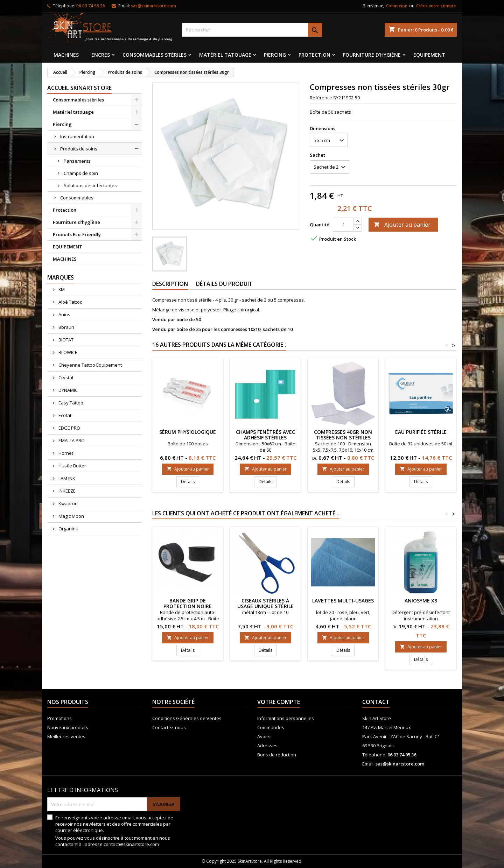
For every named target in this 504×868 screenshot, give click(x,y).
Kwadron (68, 503)
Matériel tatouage (225, 55)
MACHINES (66, 55)
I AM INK (66, 478)
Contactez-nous (169, 727)
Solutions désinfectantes (90, 185)
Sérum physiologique (188, 432)
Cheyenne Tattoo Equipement (90, 365)
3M (61, 289)
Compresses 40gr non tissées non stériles (343, 435)
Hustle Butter (72, 466)
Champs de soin (81, 173)
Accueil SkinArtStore (79, 88)
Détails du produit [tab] (224, 284)
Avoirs (264, 736)
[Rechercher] (252, 30)
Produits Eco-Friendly (77, 234)
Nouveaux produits (68, 727)
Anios (64, 315)
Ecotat (64, 415)
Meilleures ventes (66, 736)
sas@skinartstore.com (153, 6)
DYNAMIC (68, 390)
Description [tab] (170, 284)
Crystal (65, 377)
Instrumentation (77, 136)
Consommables (77, 198)
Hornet (65, 453)
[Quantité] (343, 225)
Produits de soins (79, 149)
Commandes (271, 727)
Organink (68, 529)
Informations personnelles (286, 718)
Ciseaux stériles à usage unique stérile (265, 603)
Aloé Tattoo (70, 302)
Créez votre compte (436, 6)
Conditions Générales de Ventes (187, 718)
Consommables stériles (155, 55)
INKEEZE (66, 491)
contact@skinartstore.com (131, 844)
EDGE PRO (69, 428)
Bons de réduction (277, 755)
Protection (314, 55)
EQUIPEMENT (429, 55)
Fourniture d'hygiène (372, 55)
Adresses (267, 746)
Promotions (59, 718)
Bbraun (66, 327)
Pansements (77, 161)
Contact (376, 702)
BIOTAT (65, 340)
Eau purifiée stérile (421, 432)
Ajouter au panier (402, 225)
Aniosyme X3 (421, 601)
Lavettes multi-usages (343, 601)
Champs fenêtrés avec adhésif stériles (265, 435)
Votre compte (279, 702)
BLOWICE (67, 352)
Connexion (397, 6)
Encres (101, 55)
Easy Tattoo (70, 403)
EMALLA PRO (71, 440)
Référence (321, 98)
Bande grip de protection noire (188, 603)
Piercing (275, 55)
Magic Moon (71, 516)
